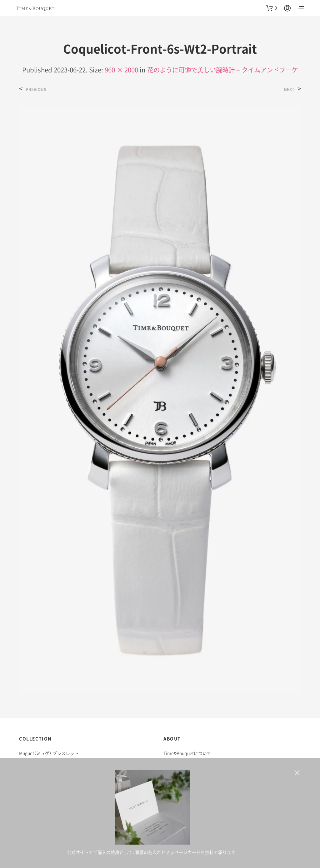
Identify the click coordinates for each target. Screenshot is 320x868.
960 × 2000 (121, 70)
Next (289, 89)
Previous (36, 89)
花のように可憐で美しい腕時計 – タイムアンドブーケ (222, 70)
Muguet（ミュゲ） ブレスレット (49, 753)
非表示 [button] (297, 775)
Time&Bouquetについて (187, 753)
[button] (272, 8)
